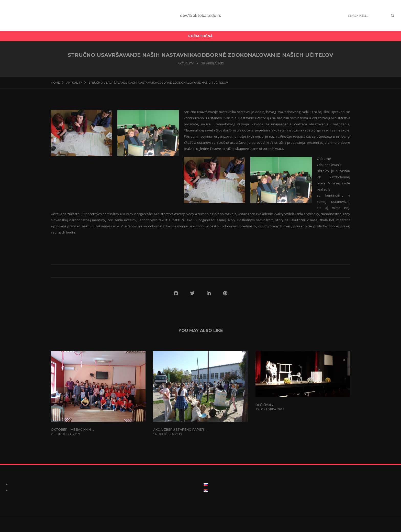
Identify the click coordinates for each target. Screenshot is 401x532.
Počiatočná (201, 36)
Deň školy (264, 405)
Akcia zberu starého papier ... (180, 430)
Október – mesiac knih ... (72, 430)
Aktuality (186, 63)
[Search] (367, 16)
